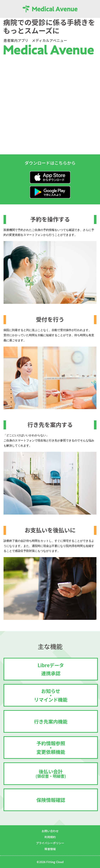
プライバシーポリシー (50, 843)
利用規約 (50, 837)
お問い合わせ (50, 831)
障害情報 (50, 849)
